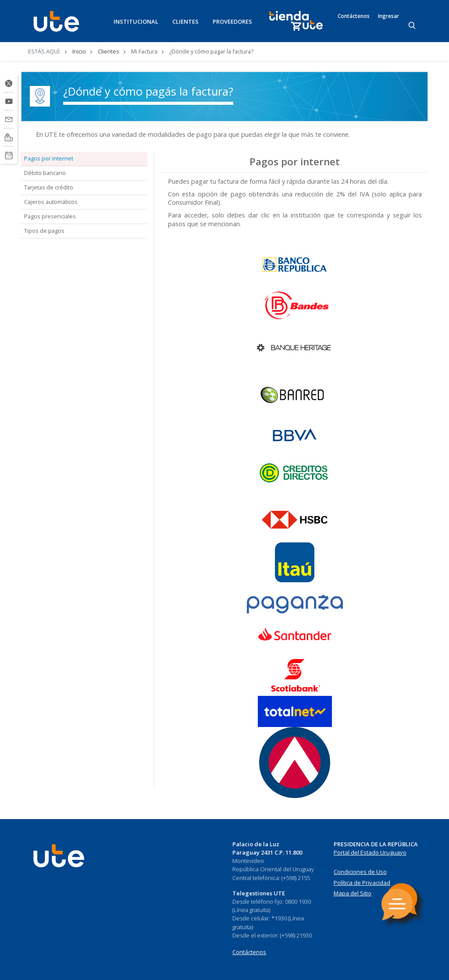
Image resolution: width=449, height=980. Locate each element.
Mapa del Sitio (353, 893)
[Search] (413, 26)
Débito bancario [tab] (45, 173)
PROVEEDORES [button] (232, 21)
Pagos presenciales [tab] (50, 216)
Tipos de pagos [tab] (44, 231)
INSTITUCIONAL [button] (136, 21)
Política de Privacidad (362, 883)
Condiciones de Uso (360, 872)
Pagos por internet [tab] (49, 158)
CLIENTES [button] (185, 21)
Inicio (79, 51)
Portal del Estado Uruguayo (370, 852)
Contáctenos (354, 16)
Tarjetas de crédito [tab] (49, 187)
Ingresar (388, 16)
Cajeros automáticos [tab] (51, 202)
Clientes (109, 51)
